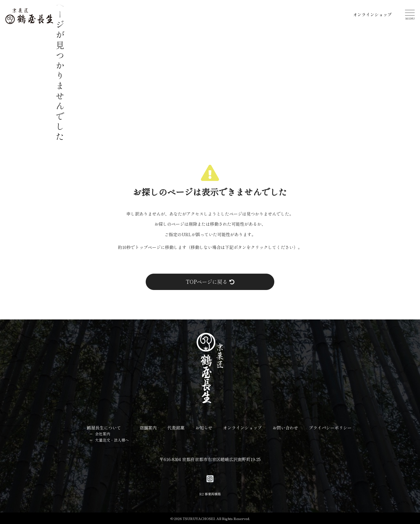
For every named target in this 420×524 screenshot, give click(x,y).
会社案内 (103, 434)
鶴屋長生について (104, 428)
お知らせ (204, 428)
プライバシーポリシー (330, 428)
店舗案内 (148, 428)
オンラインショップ (372, 14)
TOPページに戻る (210, 282)
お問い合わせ (285, 428)
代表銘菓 (176, 428)
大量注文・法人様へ (112, 440)
